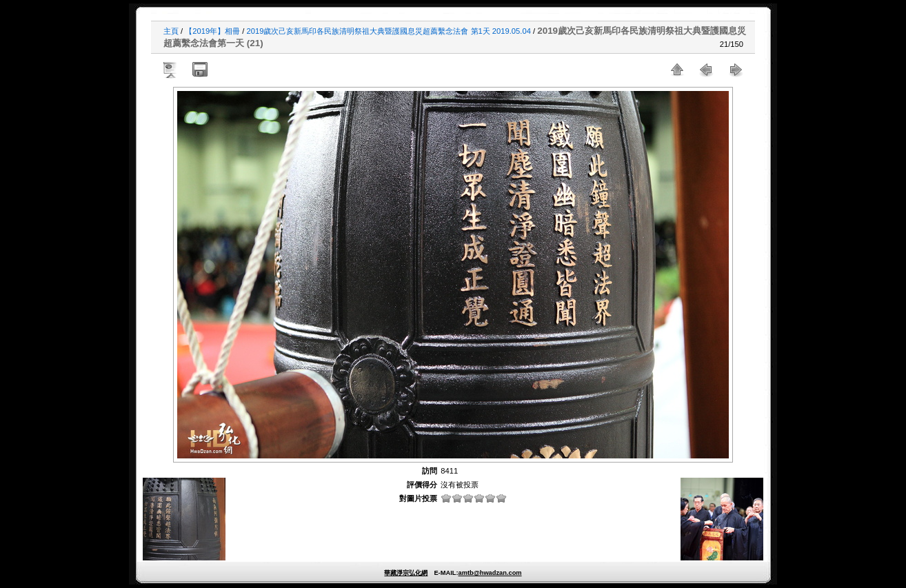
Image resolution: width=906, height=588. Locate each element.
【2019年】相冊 (212, 31)
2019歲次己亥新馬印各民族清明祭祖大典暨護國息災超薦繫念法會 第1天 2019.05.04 (389, 31)
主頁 (171, 31)
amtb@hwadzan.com (490, 573)
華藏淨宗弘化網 (406, 573)
